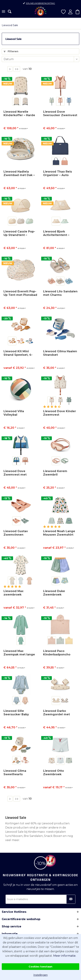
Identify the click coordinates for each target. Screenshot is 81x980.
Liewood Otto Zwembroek (54, 773)
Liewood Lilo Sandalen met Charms (60, 293)
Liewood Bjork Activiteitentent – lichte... (56, 233)
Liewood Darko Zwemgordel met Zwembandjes (56, 713)
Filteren (11, 51)
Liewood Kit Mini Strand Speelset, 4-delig (18, 353)
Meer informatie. (65, 956)
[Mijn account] (70, 12)
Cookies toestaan (40, 967)
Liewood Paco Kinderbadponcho (57, 653)
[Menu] (3, 12)
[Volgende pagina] (10, 69)
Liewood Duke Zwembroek (54, 593)
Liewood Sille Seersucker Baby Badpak (16, 713)
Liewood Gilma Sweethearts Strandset (15, 773)
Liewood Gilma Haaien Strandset (60, 353)
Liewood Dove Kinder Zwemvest (60, 413)
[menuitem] (3, 12)
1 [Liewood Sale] (4, 69)
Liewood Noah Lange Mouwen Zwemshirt (59, 533)
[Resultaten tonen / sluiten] (10, 11)
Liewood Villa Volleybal (14, 413)
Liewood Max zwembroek (13, 593)
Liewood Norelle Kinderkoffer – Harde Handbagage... (19, 114)
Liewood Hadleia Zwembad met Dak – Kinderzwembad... (19, 173)
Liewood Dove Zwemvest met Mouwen (15, 473)
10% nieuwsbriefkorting (40, 3)
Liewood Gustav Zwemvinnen (16, 533)
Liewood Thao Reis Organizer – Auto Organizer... (58, 173)
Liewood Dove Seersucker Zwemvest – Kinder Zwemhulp (60, 114)
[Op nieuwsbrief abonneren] (71, 899)
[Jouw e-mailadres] (40, 899)
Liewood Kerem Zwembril (55, 473)
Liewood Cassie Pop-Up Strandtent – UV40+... (19, 233)
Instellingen (40, 975)
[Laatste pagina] (17, 69)
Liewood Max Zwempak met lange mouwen (19, 653)
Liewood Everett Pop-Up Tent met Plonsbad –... (20, 293)
